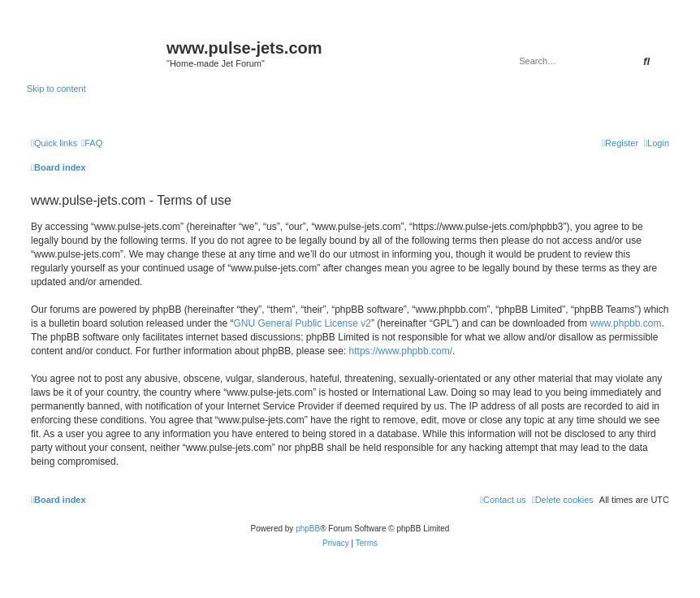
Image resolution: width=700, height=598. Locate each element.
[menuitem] (92, 143)
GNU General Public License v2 (302, 323)
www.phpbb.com (625, 323)
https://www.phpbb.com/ (401, 351)
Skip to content (56, 89)
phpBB (308, 529)
